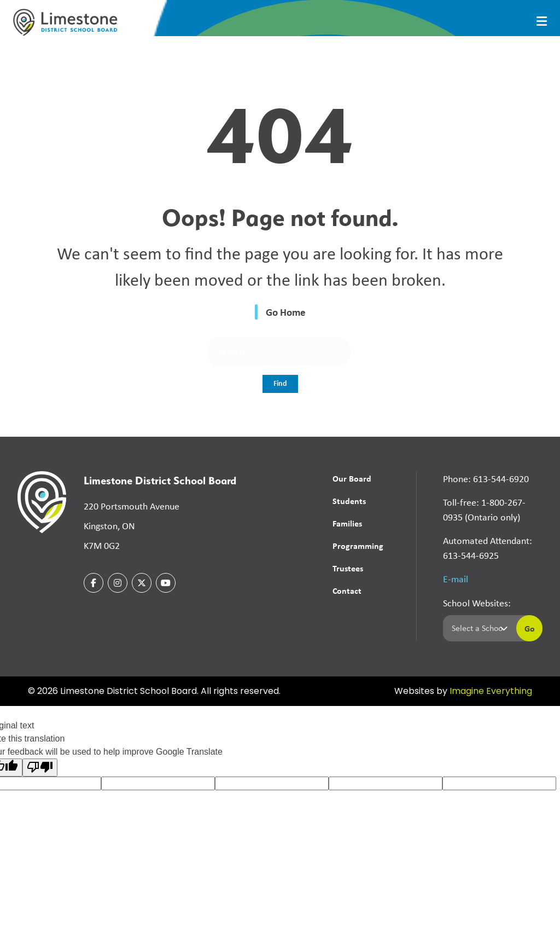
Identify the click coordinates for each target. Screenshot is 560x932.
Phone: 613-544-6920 (486, 479)
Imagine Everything (491, 692)
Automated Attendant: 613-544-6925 (488, 548)
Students (349, 501)
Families (347, 523)
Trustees (348, 568)
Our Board (352, 478)
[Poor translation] (40, 768)
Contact (347, 591)
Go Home (286, 312)
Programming (358, 546)
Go (530, 628)
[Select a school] (477, 628)
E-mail (456, 579)
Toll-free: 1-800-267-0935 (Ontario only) (484, 510)
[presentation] (542, 21)
